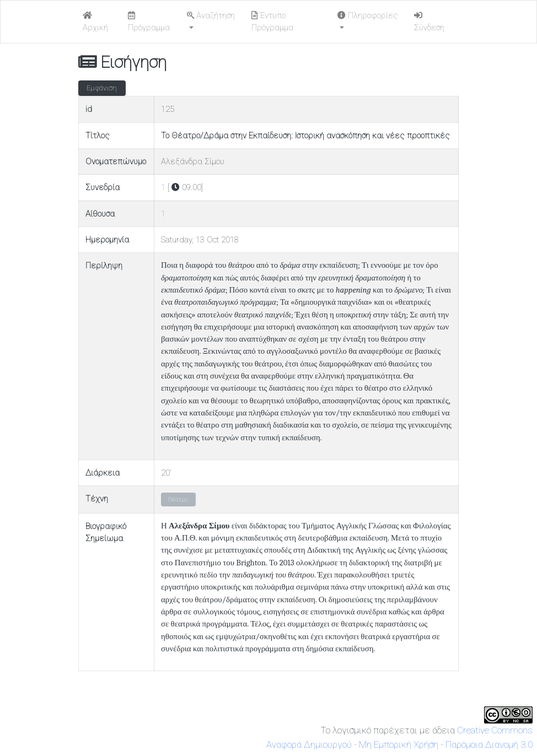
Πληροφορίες (368, 15)
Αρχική (95, 22)
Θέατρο (178, 499)
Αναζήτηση (211, 15)
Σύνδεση (429, 22)
